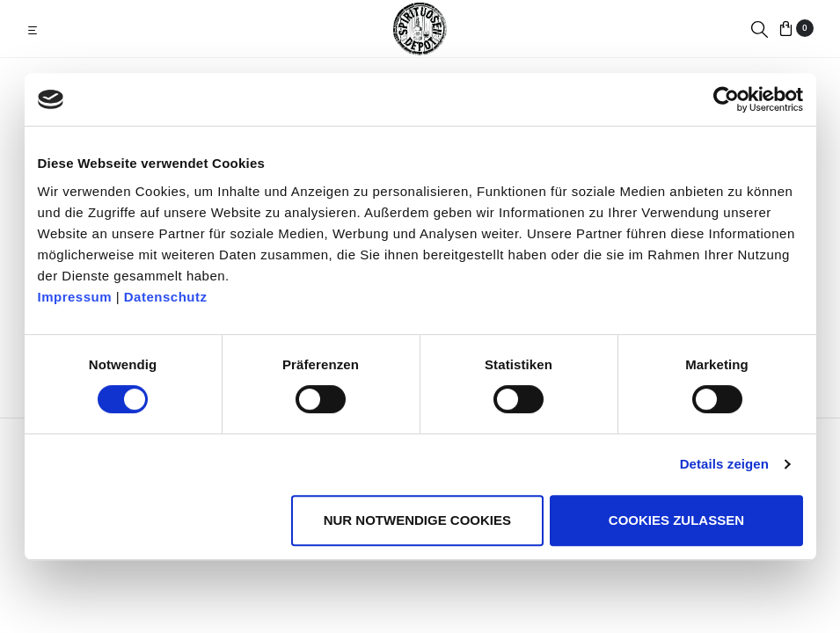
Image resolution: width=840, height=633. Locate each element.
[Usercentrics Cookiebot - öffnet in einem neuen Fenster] (726, 99)
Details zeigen (724, 464)
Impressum (75, 297)
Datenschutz (166, 297)
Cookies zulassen (676, 520)
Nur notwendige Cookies (417, 520)
